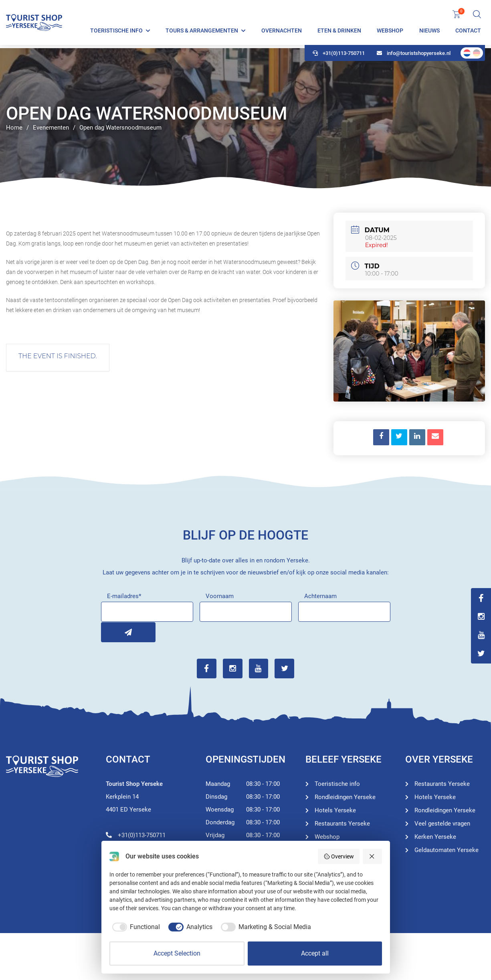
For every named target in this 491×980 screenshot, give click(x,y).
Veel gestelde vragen (442, 823)
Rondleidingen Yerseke (345, 797)
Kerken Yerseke (435, 836)
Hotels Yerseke (335, 810)
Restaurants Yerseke (342, 823)
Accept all (315, 953)
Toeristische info (116, 32)
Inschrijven (111, 632)
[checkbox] (135, 927)
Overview (339, 856)
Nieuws (429, 32)
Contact (468, 32)
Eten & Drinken (339, 32)
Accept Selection (177, 953)
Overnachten (282, 32)
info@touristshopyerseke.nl (414, 56)
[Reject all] (372, 856)
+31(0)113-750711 (339, 56)
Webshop (390, 32)
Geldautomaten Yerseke (447, 850)
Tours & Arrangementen (202, 32)
